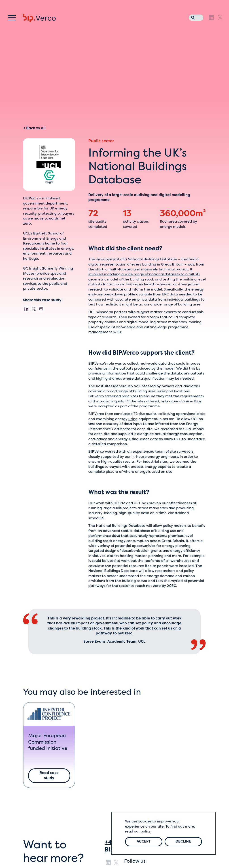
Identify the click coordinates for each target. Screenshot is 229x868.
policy (146, 832)
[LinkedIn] (212, 17)
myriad (177, 581)
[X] (220, 18)
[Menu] (12, 18)
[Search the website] (192, 17)
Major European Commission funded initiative (48, 742)
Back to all (34, 128)
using (133, 419)
